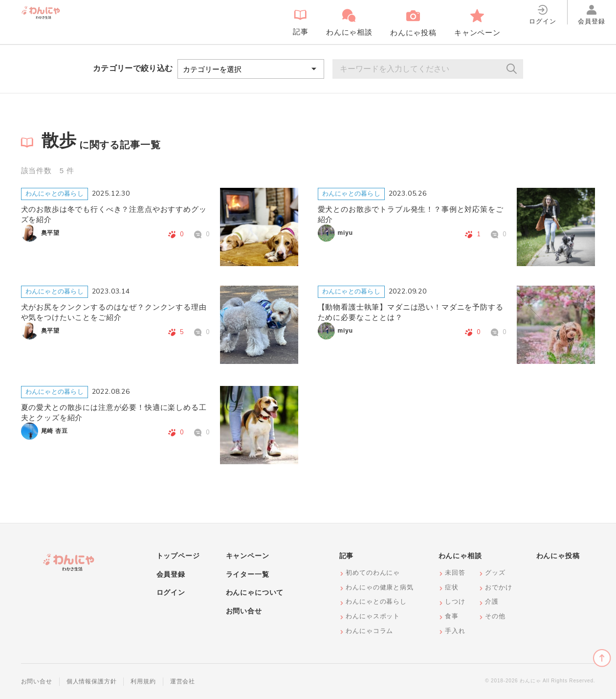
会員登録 (171, 574)
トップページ (178, 556)
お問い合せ (244, 611)
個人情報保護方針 (92, 681)
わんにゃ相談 (460, 556)
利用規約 (143, 681)
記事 (347, 556)
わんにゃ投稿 (558, 556)
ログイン (171, 592)
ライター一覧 (248, 574)
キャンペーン (248, 556)
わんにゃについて (255, 592)
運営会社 (183, 681)
